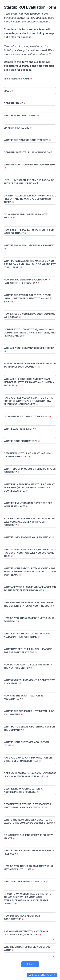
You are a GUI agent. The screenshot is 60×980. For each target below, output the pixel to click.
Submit (30, 964)
